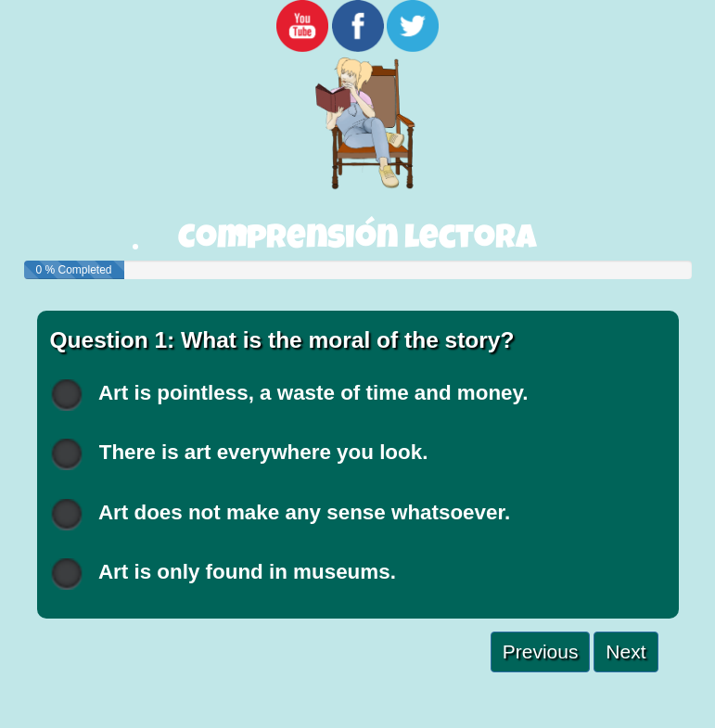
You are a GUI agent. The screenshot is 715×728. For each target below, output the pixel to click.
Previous (541, 651)
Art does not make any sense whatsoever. (281, 514)
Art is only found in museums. (223, 574)
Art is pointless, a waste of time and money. (289, 395)
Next (626, 651)
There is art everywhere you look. (239, 454)
